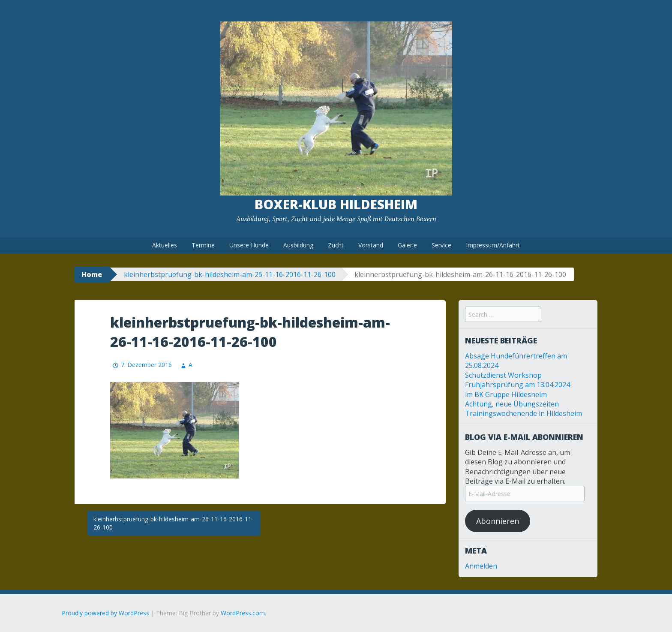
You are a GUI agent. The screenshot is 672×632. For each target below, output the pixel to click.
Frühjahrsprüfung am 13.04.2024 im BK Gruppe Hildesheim (517, 389)
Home (92, 274)
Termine (203, 245)
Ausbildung (298, 245)
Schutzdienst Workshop (503, 375)
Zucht (336, 245)
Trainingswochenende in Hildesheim (523, 413)
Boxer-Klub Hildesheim (336, 204)
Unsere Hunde (249, 245)
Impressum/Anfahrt (493, 245)
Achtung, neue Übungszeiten (512, 404)
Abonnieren (498, 521)
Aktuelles (165, 245)
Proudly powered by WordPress (105, 613)
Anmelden (481, 566)
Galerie (407, 245)
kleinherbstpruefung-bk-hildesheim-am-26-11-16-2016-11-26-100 (230, 274)
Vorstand (371, 245)
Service (441, 245)
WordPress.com (243, 613)
